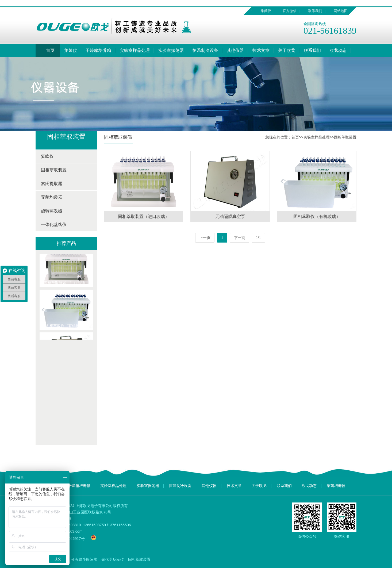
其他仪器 (235, 50)
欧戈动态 (338, 50)
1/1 (258, 238)
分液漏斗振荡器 (84, 559)
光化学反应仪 (113, 559)
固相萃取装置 (54, 170)
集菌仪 (266, 11)
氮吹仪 (47, 156)
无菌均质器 (52, 197)
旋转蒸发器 (52, 211)
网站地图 (341, 11)
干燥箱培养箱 (98, 50)
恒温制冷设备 (205, 50)
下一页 (240, 238)
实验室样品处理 (135, 50)
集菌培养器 (336, 486)
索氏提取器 (52, 184)
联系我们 (315, 11)
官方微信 (290, 11)
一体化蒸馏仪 (54, 224)
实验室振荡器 (171, 50)
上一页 (205, 238)
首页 (48, 51)
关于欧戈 (287, 50)
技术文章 (261, 50)
